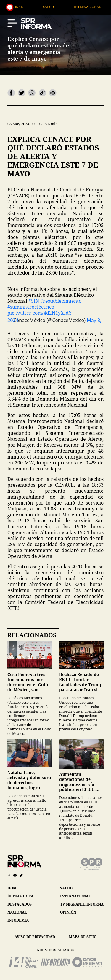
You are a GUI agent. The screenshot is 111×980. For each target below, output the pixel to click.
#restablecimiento (61, 301)
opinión (68, 912)
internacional (75, 896)
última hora (20, 896)
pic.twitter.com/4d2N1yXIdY (40, 313)
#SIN (34, 301)
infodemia (18, 920)
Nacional (44, 7)
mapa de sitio (83, 937)
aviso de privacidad (35, 937)
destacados (20, 904)
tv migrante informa (82, 904)
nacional (17, 912)
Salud (79, 7)
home (13, 888)
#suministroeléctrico (31, 307)
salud (66, 888)
